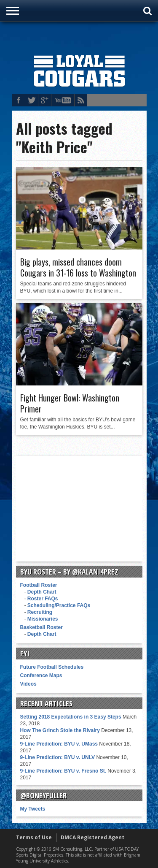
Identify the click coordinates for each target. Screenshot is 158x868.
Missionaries (43, 619)
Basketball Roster (42, 627)
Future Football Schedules (52, 667)
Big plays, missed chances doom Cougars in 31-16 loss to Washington (78, 267)
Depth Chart (42, 592)
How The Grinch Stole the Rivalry (60, 730)
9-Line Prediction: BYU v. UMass (59, 744)
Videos (28, 684)
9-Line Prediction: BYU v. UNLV (58, 757)
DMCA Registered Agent (92, 837)
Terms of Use (34, 837)
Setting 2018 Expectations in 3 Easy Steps (71, 717)
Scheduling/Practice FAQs (59, 605)
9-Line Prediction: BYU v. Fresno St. (63, 771)
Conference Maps (41, 675)
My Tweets (33, 809)
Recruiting (40, 612)
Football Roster (39, 585)
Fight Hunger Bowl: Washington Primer (70, 403)
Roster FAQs (43, 599)
